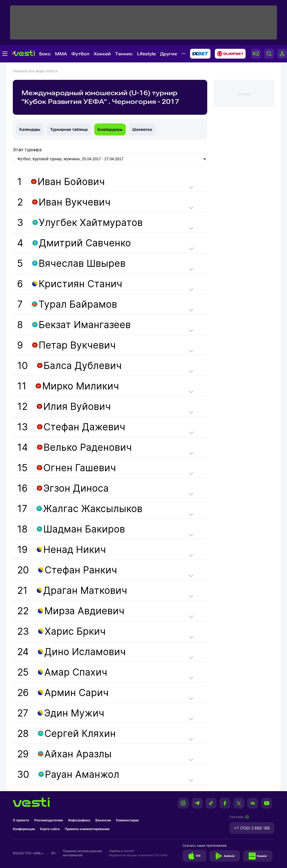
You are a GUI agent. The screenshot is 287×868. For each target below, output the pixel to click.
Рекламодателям (49, 820)
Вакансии (103, 820)
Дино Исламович (85, 652)
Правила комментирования (87, 829)
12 (64, 406)
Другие (169, 54)
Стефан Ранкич (81, 570)
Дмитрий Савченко (85, 243)
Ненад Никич (75, 549)
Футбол (80, 54)
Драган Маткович (85, 590)
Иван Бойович (71, 182)
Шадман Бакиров (84, 529)
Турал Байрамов (78, 304)
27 (61, 713)
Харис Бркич (75, 631)
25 (62, 672)
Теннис (124, 54)
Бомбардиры (110, 129)
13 (71, 427)
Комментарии (127, 820)
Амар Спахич (76, 672)
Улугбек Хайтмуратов (91, 222)
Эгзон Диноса (76, 488)
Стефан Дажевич (84, 427)
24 (71, 652)
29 (64, 754)
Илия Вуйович (77, 406)
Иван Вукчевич (75, 202)
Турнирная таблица (69, 129)
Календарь (30, 129)
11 (68, 386)
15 (67, 468)
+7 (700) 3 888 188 (252, 828)
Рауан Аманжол (82, 774)
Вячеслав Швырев (82, 263)
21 (72, 590)
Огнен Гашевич (80, 468)
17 (80, 509)
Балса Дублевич (83, 365)
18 (71, 529)
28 (66, 733)
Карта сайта (50, 829)
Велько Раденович (88, 447)
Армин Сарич (77, 692)
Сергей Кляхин (80, 733)
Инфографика (79, 820)
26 (63, 692)
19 (62, 549)
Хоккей (102, 54)
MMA (61, 54)
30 (68, 774)
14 (74, 447)
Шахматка (142, 129)
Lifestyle (146, 54)
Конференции (24, 829)
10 (69, 365)
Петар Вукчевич (77, 345)
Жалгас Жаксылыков (93, 509)
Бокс (45, 54)
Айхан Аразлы (78, 754)
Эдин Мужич (74, 713)
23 (61, 631)
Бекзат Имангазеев (85, 325)
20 (67, 570)
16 (63, 488)
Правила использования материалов (83, 853)
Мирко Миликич (81, 386)
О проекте (21, 820)
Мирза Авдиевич (84, 611)
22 (71, 611)
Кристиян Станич (80, 284)
